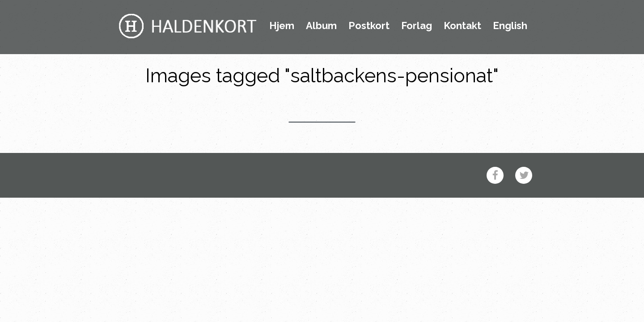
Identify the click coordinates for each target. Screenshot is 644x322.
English (510, 26)
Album (321, 26)
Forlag (417, 26)
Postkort (369, 26)
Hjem (282, 26)
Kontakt (462, 26)
